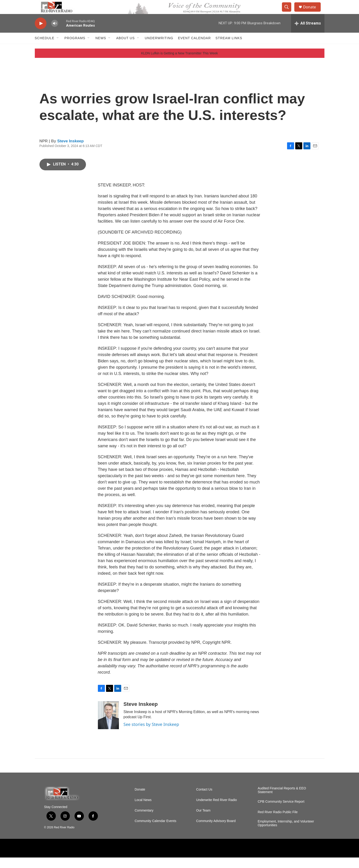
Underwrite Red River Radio (217, 810)
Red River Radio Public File (278, 823)
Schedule (45, 49)
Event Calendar (194, 49)
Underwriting (159, 49)
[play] (41, 34)
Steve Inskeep (70, 152)
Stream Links (229, 49)
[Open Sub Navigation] (58, 49)
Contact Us (204, 800)
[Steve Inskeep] (108, 726)
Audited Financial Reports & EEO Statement (282, 801)
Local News (143, 810)
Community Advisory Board (216, 831)
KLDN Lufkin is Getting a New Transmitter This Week (179, 64)
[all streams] (308, 34)
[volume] (55, 34)
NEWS (101, 49)
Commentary (144, 821)
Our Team (203, 821)
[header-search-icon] (289, 12)
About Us (125, 49)
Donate (313, 12)
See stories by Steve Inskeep (151, 735)
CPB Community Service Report (281, 812)
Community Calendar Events (156, 831)
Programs (75, 49)
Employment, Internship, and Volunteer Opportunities (286, 834)
